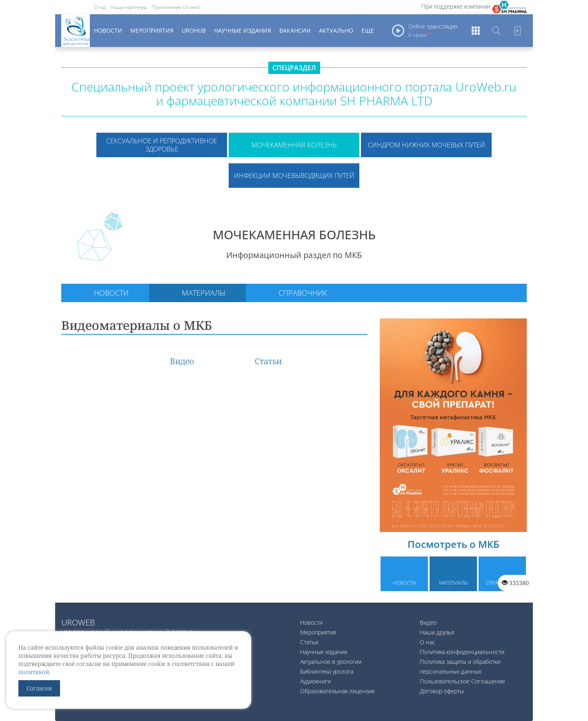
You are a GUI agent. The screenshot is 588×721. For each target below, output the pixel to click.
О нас (100, 7)
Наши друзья (437, 632)
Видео (182, 361)
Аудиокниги (315, 681)
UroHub (194, 30)
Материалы (204, 293)
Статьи (268, 361)
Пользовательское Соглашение (462, 681)
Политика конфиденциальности (462, 652)
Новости (108, 30)
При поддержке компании (456, 6)
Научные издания (243, 30)
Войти (517, 31)
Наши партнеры (129, 7)
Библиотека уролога (327, 671)
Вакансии (295, 30)
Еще (368, 30)
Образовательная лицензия (337, 691)
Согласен (39, 688)
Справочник (303, 293)
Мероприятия (152, 30)
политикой (34, 672)
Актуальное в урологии (331, 662)
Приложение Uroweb (176, 7)
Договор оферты (442, 691)
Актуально (336, 30)
